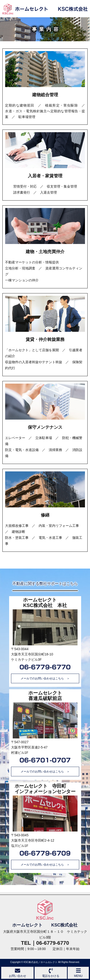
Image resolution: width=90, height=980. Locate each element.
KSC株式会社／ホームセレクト (40, 962)
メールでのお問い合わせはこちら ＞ (45, 678)
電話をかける (51, 973)
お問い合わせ (17, 973)
